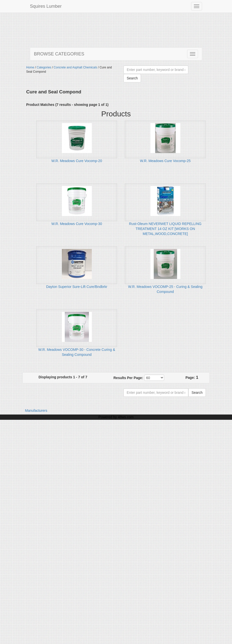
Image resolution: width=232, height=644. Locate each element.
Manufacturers (36, 411)
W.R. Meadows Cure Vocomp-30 (77, 224)
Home (30, 67)
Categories (44, 67)
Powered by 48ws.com (116, 417)
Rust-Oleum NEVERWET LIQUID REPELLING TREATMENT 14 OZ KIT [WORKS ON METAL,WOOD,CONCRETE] (165, 229)
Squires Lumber (46, 6)
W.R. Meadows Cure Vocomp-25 (165, 161)
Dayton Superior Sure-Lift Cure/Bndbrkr (77, 287)
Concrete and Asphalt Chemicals (75, 67)
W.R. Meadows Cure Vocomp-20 (77, 161)
